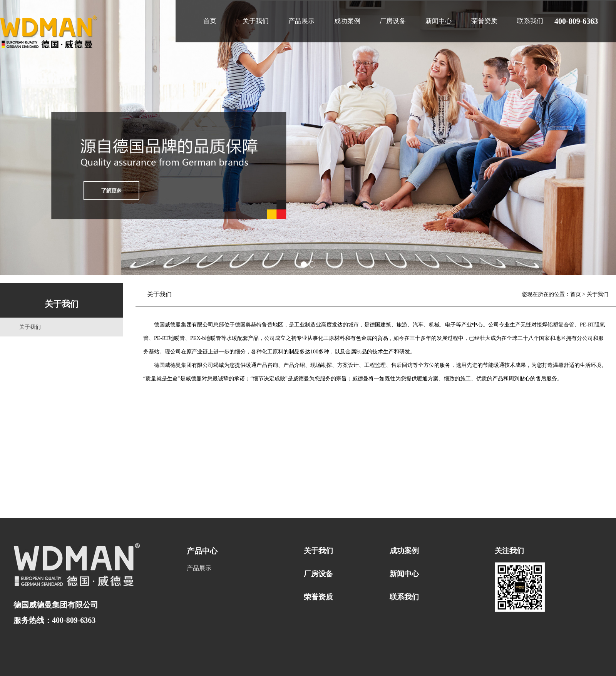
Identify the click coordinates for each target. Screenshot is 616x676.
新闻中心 (439, 21)
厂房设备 (393, 21)
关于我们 (256, 21)
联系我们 (530, 21)
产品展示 (301, 21)
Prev (10, 138)
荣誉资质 (484, 21)
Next (606, 138)
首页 (210, 21)
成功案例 (347, 21)
